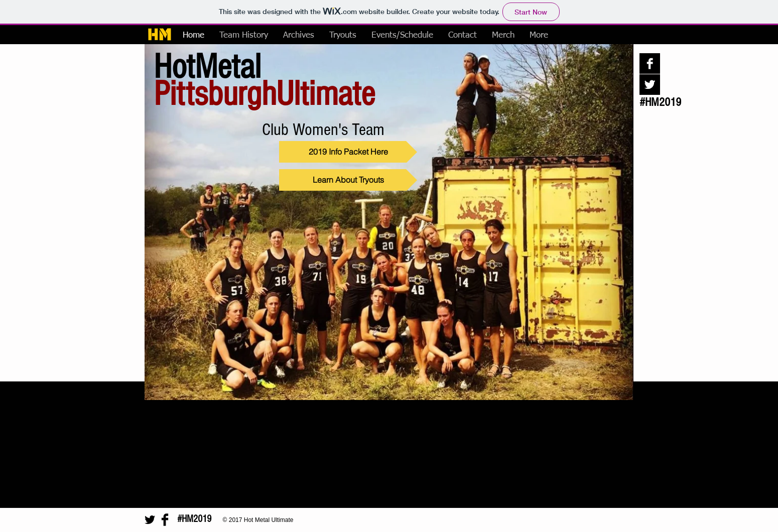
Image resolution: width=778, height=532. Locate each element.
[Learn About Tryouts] (348, 180)
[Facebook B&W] (650, 63)
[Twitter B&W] (650, 85)
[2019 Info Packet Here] (348, 152)
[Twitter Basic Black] (150, 520)
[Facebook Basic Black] (165, 520)
